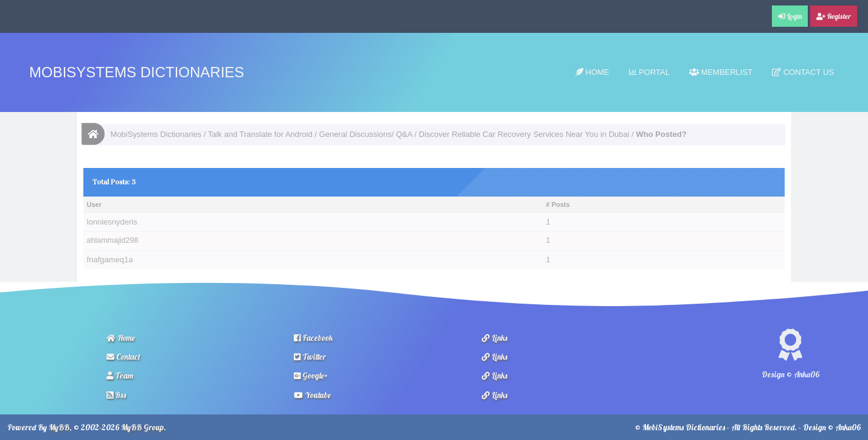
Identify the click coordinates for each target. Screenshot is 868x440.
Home (592, 72)
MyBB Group (142, 427)
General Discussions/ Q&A (366, 134)
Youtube (312, 395)
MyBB (59, 427)
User (94, 204)
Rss (116, 395)
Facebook (313, 338)
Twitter (310, 357)
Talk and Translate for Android (260, 134)
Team (120, 375)
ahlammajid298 (113, 240)
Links (495, 338)
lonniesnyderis (112, 222)
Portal (649, 72)
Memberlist (721, 72)
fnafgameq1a (110, 260)
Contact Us (803, 72)
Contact (123, 357)
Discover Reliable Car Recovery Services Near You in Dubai (524, 134)
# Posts (558, 204)
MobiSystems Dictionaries (137, 72)
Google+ (311, 375)
